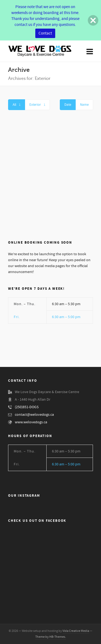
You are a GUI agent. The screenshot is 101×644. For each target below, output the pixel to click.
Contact (45, 33)
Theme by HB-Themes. (51, 637)
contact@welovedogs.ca (34, 415)
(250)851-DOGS (27, 407)
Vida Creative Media (76, 631)
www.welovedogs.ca (31, 422)
